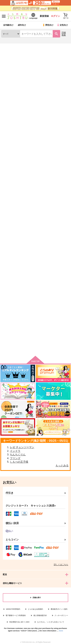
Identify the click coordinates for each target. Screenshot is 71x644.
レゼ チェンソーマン (22, 447)
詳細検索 (64, 34)
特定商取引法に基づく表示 (19, 622)
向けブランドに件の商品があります (35, 347)
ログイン (55, 16)
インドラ (15, 451)
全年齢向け (8, 25)
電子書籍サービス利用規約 (16, 615)
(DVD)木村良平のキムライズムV (35, 145)
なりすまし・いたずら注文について (51, 622)
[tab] (10, 85)
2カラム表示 (60, 96)
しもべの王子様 (19, 462)
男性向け (48, 25)
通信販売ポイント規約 (59, 609)
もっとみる (62, 465)
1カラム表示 (66, 96)
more (61, 631)
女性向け (62, 25)
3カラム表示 (53, 96)
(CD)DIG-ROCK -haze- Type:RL (11, 145)
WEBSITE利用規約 (13, 609)
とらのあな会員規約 (35, 609)
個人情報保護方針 (40, 615)
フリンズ (15, 458)
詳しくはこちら (61, 565)
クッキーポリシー (61, 615)
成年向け (22, 25)
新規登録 (44, 16)
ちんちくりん (18, 454)
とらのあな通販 (9, 46)
